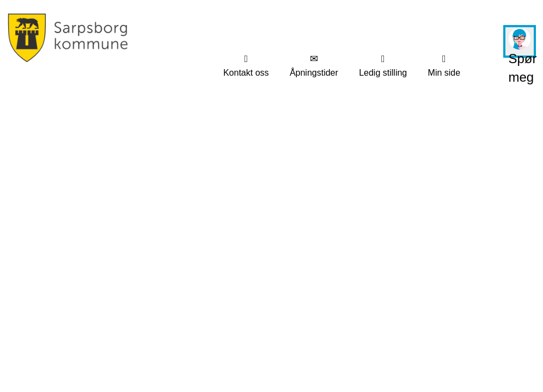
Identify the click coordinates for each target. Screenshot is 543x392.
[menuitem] (246, 66)
